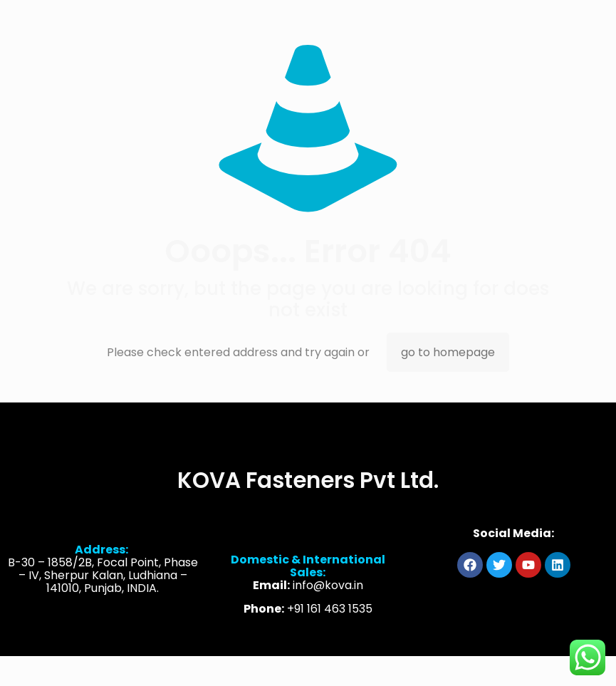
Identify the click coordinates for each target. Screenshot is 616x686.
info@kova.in (328, 594)
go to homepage (448, 352)
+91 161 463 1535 (330, 617)
